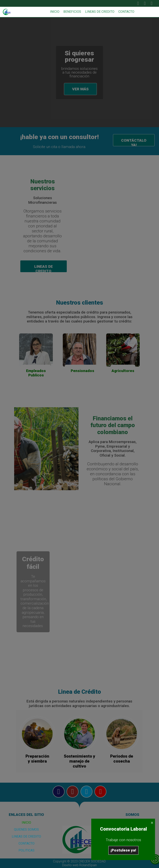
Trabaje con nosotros (123, 840)
